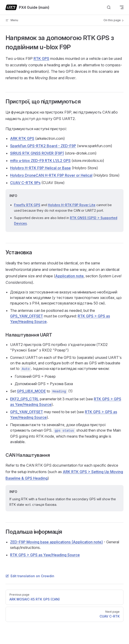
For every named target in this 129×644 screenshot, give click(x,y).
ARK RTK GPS (22, 138)
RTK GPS (41, 59)
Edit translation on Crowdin (30, 576)
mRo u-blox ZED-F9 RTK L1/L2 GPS (40, 161)
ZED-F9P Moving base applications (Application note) (56, 542)
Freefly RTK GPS (27, 205)
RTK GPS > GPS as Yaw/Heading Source (45, 555)
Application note (69, 276)
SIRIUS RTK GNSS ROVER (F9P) (37, 153)
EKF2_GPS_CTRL (24, 399)
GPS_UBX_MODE (31, 391)
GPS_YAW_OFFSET (27, 316)
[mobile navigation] (122, 7)
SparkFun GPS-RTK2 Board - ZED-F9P (43, 146)
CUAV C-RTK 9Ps (25, 183)
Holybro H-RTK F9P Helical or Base (40, 168)
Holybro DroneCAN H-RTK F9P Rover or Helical (51, 175)
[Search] (109, 7)
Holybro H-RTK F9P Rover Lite (72, 205)
